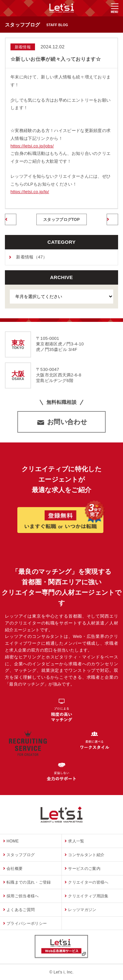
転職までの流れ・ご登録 (29, 882)
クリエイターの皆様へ (88, 882)
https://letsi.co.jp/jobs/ (32, 146)
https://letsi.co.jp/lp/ (30, 192)
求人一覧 (76, 841)
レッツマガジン (82, 909)
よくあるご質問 (21, 909)
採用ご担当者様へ (23, 896)
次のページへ (112, 220)
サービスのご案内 (84, 868)
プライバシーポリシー (27, 923)
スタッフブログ (21, 855)
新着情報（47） (32, 257)
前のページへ (11, 220)
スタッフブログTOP (61, 220)
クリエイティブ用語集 (88, 896)
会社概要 (15, 868)
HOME (13, 841)
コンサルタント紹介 (86, 855)
